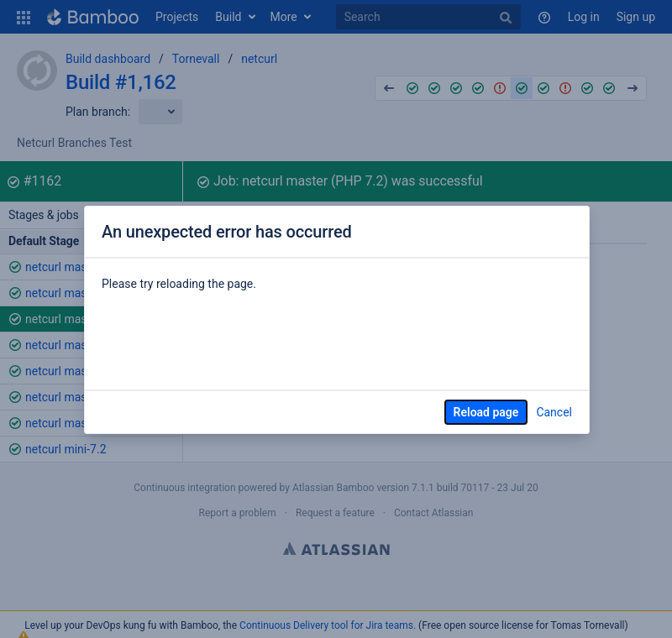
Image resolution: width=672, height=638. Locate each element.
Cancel (554, 412)
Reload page (486, 412)
